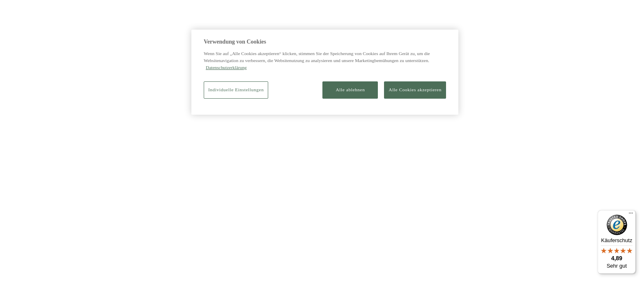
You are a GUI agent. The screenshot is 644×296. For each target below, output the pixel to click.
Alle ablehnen (351, 90)
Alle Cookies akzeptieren (415, 90)
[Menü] (631, 215)
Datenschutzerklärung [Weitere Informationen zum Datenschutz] (226, 67)
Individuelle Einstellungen (236, 90)
